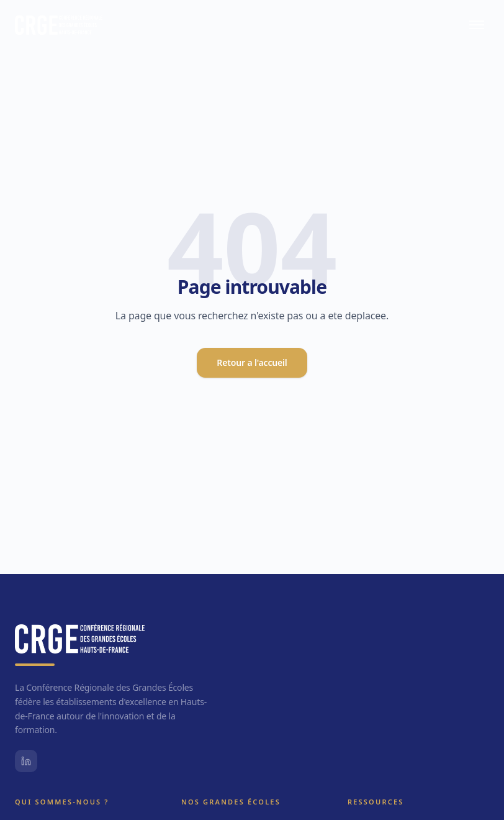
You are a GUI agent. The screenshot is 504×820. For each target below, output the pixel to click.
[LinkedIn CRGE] (26, 761)
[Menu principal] (477, 25)
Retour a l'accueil (252, 362)
